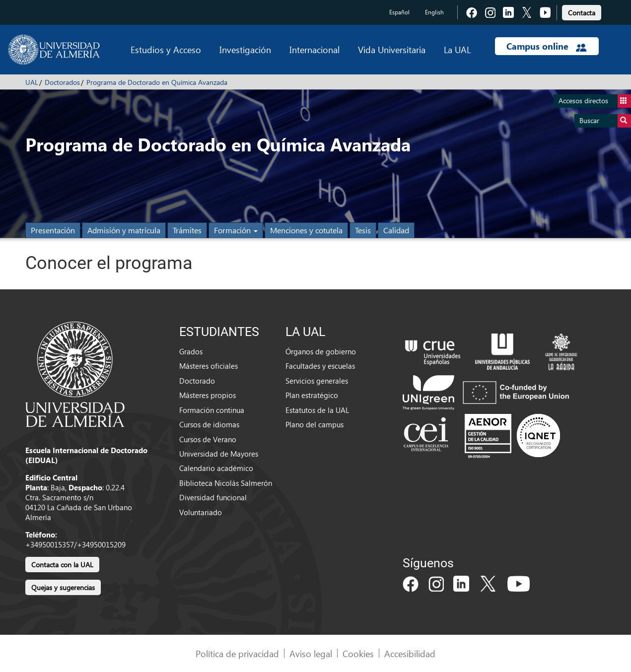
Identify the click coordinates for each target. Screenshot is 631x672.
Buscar (605, 121)
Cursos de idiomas (209, 424)
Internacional (315, 49)
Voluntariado (201, 512)
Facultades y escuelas (320, 366)
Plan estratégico (312, 395)
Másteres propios (208, 395)
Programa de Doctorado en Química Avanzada (157, 82)
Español (399, 12)
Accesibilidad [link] (410, 653)
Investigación (245, 49)
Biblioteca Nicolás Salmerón (226, 483)
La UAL (457, 49)
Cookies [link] (358, 653)
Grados (191, 351)
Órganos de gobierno (321, 351)
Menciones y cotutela (306, 230)
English (434, 12)
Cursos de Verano (208, 439)
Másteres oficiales (209, 366)
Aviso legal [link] (311, 653)
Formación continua (212, 410)
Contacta (582, 13)
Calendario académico (216, 468)
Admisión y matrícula (124, 230)
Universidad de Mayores (219, 454)
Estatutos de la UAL (317, 410)
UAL (32, 82)
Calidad (396, 230)
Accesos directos (595, 101)
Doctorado (197, 381)
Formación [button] (236, 230)
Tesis (363, 230)
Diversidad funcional (213, 497)
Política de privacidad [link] (237, 653)
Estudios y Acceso (166, 49)
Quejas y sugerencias (63, 587)
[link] (582, 11)
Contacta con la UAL (62, 565)
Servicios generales (317, 381)
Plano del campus (315, 424)
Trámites (187, 230)
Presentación (53, 230)
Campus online (546, 46)
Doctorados (62, 82)
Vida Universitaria (392, 49)
